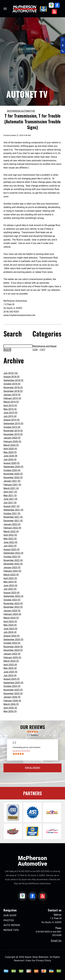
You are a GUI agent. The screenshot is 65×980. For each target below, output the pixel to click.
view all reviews (32, 768)
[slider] (32, 732)
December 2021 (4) (13, 521)
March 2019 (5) (11, 402)
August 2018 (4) (11, 377)
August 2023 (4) (11, 593)
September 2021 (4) (13, 510)
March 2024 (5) (11, 618)
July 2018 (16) (11, 373)
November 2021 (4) (13, 517)
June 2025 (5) (10, 672)
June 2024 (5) (10, 629)
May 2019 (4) (10, 409)
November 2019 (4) (13, 431)
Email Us (56, 941)
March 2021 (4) (11, 488)
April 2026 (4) (10, 708)
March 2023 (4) (11, 575)
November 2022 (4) (13, 560)
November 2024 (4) (13, 647)
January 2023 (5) (12, 567)
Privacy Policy (43, 961)
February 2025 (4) (12, 657)
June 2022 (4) (10, 542)
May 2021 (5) (10, 495)
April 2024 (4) (10, 621)
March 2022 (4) (11, 531)
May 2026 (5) (10, 711)
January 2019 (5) (12, 395)
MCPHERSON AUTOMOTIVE (21, 111)
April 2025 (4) (10, 665)
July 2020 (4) (10, 459)
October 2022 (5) (12, 557)
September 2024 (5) (13, 639)
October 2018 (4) (12, 384)
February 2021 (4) (12, 485)
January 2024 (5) (12, 611)
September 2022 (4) (13, 553)
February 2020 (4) (12, 441)
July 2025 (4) (10, 675)
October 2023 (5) (12, 600)
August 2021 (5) (11, 506)
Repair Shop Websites (37, 957)
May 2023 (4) (10, 582)
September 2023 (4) (13, 596)
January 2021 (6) (12, 481)
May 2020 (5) (10, 452)
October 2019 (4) (12, 427)
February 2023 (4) (12, 571)
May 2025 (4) (10, 668)
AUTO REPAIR (12, 925)
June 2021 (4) (10, 499)
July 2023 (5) (10, 589)
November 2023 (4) (13, 603)
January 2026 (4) (12, 697)
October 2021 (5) (12, 513)
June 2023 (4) (10, 585)
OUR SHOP (10, 915)
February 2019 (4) (12, 398)
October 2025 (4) (12, 686)
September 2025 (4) (13, 683)
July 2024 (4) (10, 632)
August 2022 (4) (11, 549)
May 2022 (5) (10, 539)
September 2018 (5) (13, 380)
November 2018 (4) (13, 387)
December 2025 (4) (13, 693)
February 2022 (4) (12, 528)
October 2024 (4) (12, 643)
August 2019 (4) (11, 420)
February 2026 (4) (12, 701)
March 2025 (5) (11, 661)
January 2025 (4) (12, 654)
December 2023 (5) (13, 607)
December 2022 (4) (13, 564)
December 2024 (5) (13, 650)
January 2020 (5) (12, 438)
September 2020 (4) (13, 467)
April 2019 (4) (10, 405)
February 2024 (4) (12, 614)
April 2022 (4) (10, 535)
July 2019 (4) (10, 416)
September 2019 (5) (13, 423)
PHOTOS (9, 920)
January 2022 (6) (12, 524)
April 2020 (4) (10, 449)
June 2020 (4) (10, 456)
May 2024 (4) (10, 625)
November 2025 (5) (13, 690)
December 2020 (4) (13, 477)
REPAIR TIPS (11, 930)
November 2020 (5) (13, 474)
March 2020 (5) (11, 445)
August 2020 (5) (11, 463)
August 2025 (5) (11, 679)
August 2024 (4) (11, 636)
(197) (42, 350)
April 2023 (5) (10, 578)
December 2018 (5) (13, 391)
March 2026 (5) (11, 704)
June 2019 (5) (10, 413)
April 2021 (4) (10, 492)
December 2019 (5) (13, 434)
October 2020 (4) (12, 470)
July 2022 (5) (10, 546)
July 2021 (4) (10, 503)
